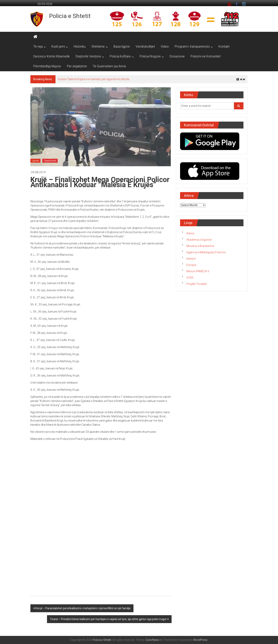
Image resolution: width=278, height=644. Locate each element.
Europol (191, 265)
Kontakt (224, 46)
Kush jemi (58, 46)
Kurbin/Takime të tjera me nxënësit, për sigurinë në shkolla (94, 79)
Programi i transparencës (192, 46)
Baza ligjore (122, 46)
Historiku (80, 46)
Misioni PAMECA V (198, 271)
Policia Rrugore (150, 56)
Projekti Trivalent (197, 284)
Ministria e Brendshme (200, 246)
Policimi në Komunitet (206, 56)
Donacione (177, 56)
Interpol (191, 259)
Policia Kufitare (120, 56)
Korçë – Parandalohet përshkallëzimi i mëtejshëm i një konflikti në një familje (83, 608)
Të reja (38, 46)
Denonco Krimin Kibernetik (52, 56)
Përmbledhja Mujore (47, 66)
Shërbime (98, 46)
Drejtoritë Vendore (88, 56)
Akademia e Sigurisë (199, 240)
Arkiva (190, 233)
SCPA (190, 278)
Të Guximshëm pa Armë (109, 66)
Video (165, 46)
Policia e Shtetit (70, 16)
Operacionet (50, 161)
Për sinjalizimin (77, 66)
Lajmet (35, 161)
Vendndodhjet (145, 46)
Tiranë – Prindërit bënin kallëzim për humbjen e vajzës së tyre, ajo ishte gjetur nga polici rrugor (108, 619)
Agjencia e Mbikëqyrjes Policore (206, 252)
